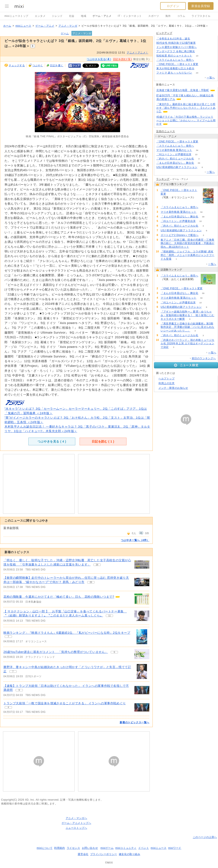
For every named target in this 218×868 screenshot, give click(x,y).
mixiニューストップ (16, 16)
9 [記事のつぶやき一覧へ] (19, 690)
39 (199, 163)
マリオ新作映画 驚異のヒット (174, 150)
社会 (72, 16)
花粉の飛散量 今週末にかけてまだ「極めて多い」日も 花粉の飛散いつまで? (59, 597)
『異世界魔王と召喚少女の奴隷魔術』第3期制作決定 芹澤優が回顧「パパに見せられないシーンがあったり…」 (187, 327)
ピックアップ (164, 33)
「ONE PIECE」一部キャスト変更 (177, 64)
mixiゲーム (107, 848)
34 (197, 150)
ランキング (163, 179)
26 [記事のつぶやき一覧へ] (97, 565)
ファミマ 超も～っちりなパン (174, 73)
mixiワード (175, 848)
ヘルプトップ (167, 379)
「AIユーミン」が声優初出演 (174, 154)
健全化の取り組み (130, 854)
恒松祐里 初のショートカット (174, 56)
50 (200, 51)
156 (202, 47)
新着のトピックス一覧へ (134, 722)
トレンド (57, 16)
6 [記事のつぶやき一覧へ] (114, 652)
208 (195, 39)
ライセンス (73, 848)
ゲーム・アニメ (102, 16)
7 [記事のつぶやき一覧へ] (8, 637)
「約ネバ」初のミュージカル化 (175, 159)
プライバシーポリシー (104, 854)
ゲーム (65, 33)
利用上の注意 (167, 383)
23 (197, 73)
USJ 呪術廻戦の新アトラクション (177, 167)
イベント (144, 848)
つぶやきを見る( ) (99, 59)
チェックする (17, 65)
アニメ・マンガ (68, 26)
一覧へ (211, 78)
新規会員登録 (201, 6)
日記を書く (57, 65)
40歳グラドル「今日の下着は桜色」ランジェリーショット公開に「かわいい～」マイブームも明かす (186, 120)
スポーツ (154, 16)
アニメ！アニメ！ (137, 53)
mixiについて (45, 848)
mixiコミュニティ (126, 848)
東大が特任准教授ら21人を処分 (175, 68)
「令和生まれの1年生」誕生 (173, 39)
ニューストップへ (76, 828)
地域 (84, 16)
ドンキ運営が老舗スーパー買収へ (177, 47)
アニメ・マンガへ (76, 818)
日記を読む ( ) (103, 441)
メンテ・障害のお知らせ (173, 388)
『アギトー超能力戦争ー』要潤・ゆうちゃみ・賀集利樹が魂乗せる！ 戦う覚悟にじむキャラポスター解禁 (187, 315)
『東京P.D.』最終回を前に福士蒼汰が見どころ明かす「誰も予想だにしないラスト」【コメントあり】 (186, 108)
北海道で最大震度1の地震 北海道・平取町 (183, 90)
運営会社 (83, 854)
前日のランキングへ (204, 358)
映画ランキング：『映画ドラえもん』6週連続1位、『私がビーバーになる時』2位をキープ (67, 633)
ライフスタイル (201, 16)
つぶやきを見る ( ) (52, 441)
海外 (168, 16)
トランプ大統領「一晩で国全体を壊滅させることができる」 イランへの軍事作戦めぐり (65, 703)
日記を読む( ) (122, 59)
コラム (181, 16)
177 (199, 60)
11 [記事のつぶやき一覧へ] (110, 616)
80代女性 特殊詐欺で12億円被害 (176, 43)
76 (199, 69)
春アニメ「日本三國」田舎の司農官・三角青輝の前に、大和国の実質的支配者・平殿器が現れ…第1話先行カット (187, 243)
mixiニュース (23, 26)
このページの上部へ (205, 837)
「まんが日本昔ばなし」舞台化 (175, 163)
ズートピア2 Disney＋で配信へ (180, 235)
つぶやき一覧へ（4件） (135, 540)
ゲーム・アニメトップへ (76, 823)
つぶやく (38, 65)
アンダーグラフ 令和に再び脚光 (176, 51)
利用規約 (60, 848)
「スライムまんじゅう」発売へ (175, 60)
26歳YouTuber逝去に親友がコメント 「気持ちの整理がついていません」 (56, 652)
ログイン (173, 6)
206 (201, 43)
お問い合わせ (90, 848)
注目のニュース (166, 131)
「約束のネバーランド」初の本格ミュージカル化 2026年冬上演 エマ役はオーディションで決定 (187, 344)
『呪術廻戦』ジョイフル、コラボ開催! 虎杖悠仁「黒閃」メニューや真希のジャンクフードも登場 (187, 255)
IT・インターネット (130, 16)
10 (197, 56)
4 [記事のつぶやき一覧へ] (8, 707)
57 (203, 64)
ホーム (7, 26)
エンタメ (40, 16)
